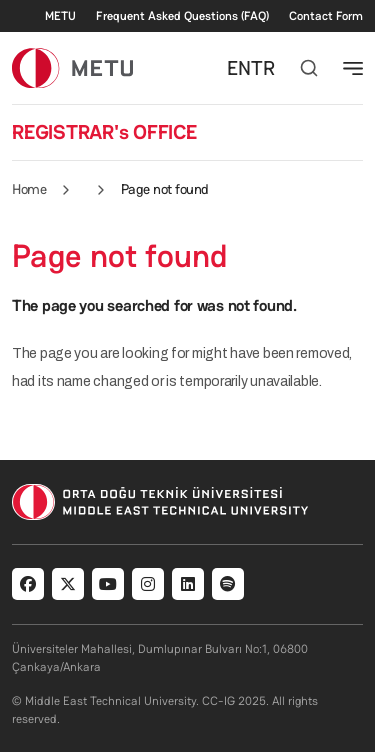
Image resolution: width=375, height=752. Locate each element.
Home (29, 189)
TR (263, 68)
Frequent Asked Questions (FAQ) (182, 16)
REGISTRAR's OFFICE (104, 132)
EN (239, 68)
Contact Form (326, 16)
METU (60, 16)
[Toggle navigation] (353, 68)
